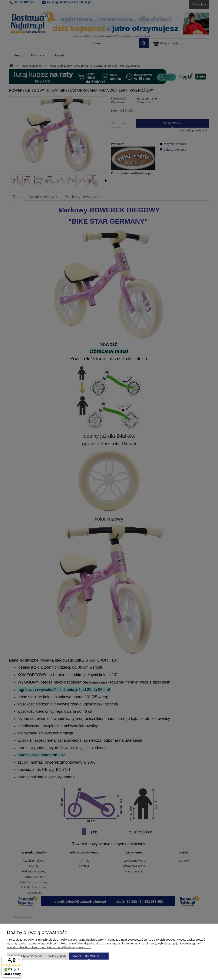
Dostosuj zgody (57, 956)
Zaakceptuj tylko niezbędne (26, 956)
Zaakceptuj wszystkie (89, 956)
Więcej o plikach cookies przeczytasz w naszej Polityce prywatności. (49, 947)
